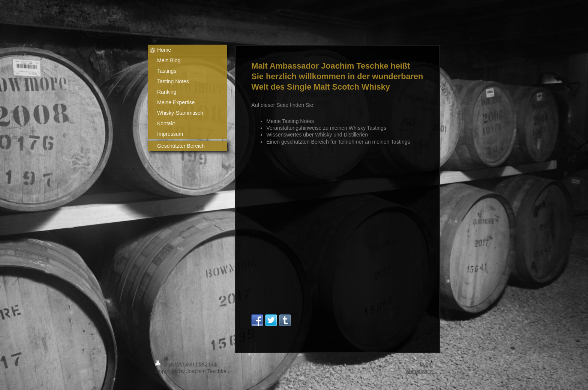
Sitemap (208, 364)
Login (426, 364)
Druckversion (175, 364)
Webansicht (419, 371)
